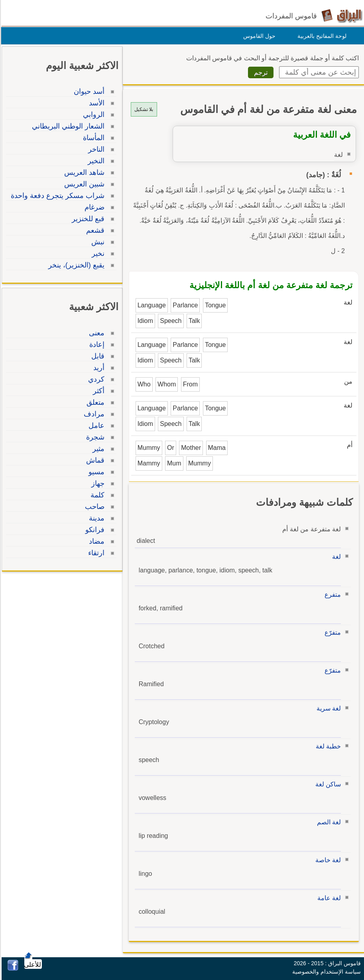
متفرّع (332, 633)
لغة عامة (328, 898)
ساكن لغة (327, 784)
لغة (335, 557)
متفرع (332, 595)
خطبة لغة (327, 746)
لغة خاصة (327, 860)
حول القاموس (258, 36)
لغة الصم (328, 822)
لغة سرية (328, 708)
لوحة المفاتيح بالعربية (321, 36)
